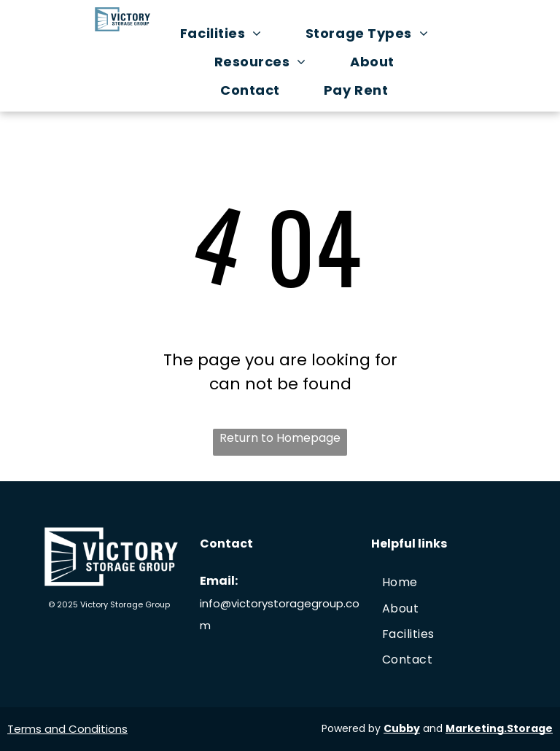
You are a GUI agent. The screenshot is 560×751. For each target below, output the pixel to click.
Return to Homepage (280, 438)
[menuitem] (228, 33)
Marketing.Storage (499, 728)
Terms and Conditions (67, 729)
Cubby (402, 728)
